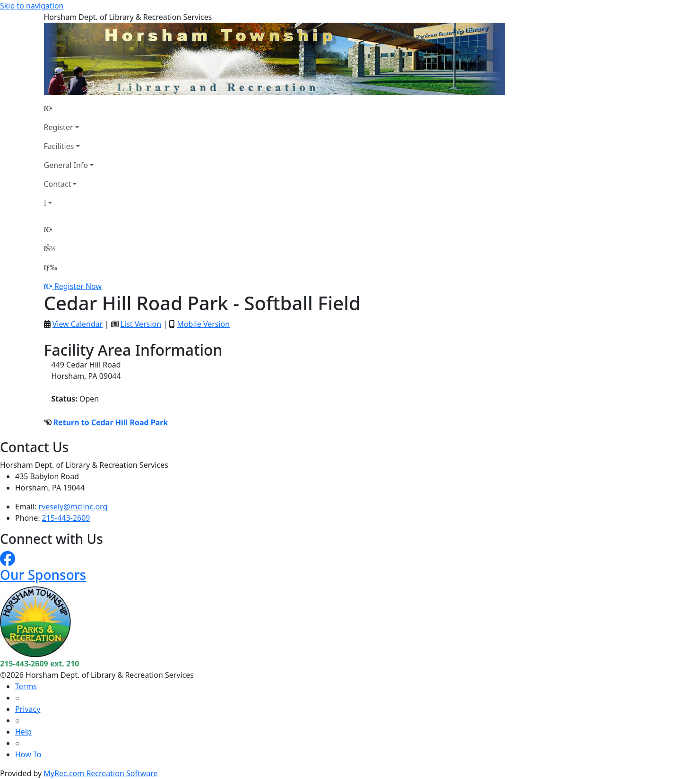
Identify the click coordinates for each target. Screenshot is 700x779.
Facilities (59, 146)
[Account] (69, 203)
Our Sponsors (43, 575)
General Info (66, 165)
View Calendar (78, 324)
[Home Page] (69, 108)
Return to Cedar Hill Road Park (111, 422)
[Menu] (51, 267)
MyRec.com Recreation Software (100, 773)
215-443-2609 (66, 518)
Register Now (78, 286)
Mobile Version (203, 324)
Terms (26, 686)
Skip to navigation (32, 6)
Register (59, 127)
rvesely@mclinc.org (73, 507)
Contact (58, 184)
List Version (141, 324)
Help (23, 732)
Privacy (28, 709)
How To (28, 754)
